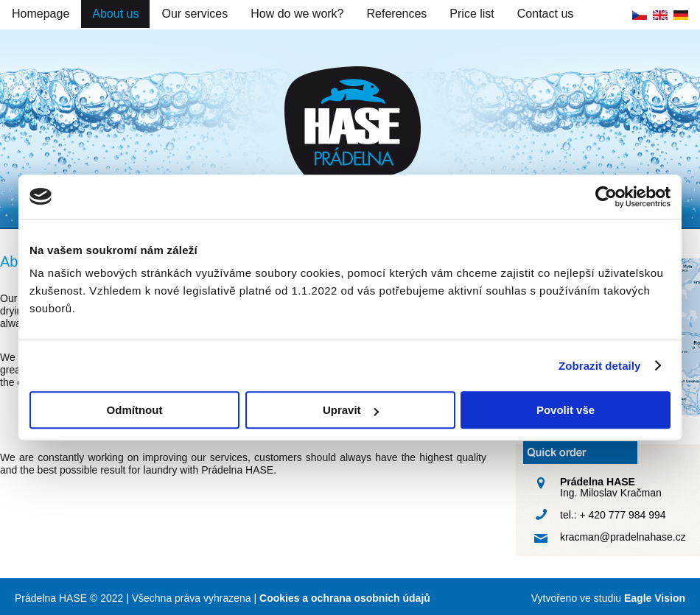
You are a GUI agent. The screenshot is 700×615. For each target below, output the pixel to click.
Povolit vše (566, 410)
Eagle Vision (655, 598)
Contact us (545, 14)
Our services (195, 14)
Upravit (351, 410)
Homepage (41, 14)
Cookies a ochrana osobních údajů (345, 598)
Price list (472, 14)
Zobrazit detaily (600, 366)
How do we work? (297, 14)
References (397, 14)
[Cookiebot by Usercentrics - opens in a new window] (606, 197)
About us (115, 14)
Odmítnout (135, 410)
